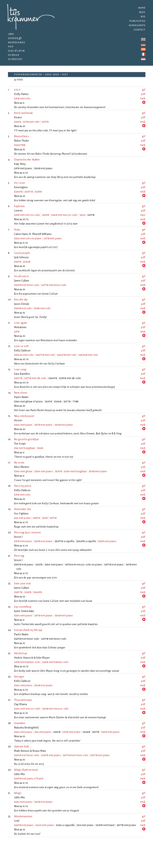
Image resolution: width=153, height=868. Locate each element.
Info (11, 34)
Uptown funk (21, 746)
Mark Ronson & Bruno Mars (30, 751)
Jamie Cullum (22, 281)
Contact (139, 30)
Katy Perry (20, 164)
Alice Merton (22, 467)
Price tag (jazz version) (27, 532)
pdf (143, 94)
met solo (22, 98)
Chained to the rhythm (27, 160)
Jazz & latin (16, 51)
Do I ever (20, 183)
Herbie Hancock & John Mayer (32, 658)
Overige (14, 55)
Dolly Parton (21, 94)
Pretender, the (23, 509)
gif (144, 90)
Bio (143, 16)
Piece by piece (23, 486)
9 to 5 (17, 90)
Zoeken (15, 38)
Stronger (19, 677)
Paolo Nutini (21, 397)
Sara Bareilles (22, 374)
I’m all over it (21, 276)
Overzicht (15, 59)
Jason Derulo (22, 304)
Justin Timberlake (24, 611)
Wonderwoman (23, 816)
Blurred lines (21, 136)
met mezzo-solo (27, 215)
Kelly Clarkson (22, 350)
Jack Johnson (21, 257)
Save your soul (22, 583)
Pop (11, 46)
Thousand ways (23, 700)
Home (142, 8)
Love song (20, 369)
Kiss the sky (21, 300)
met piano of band (29, 779)
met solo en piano (28, 238)
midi (143, 98)
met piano (53, 238)
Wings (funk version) (26, 770)
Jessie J (18, 537)
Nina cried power (24, 416)
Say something (23, 607)
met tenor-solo (26, 285)
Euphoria (19, 206)
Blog (142, 12)
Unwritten (20, 723)
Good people (22, 253)
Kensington (21, 187)
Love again (20, 323)
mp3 (143, 215)
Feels (17, 230)
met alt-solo (35, 378)
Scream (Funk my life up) (28, 630)
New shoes (21, 393)
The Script (20, 444)
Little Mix (19, 774)
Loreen (18, 211)
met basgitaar (25, 448)
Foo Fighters (21, 514)
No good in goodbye (26, 439)
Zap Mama (20, 704)
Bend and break (23, 113)
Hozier (18, 420)
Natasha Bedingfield (26, 728)
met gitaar (23, 471)
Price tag (19, 556)
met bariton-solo (27, 662)
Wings (18, 793)
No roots (19, 463)
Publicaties (137, 21)
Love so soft (21, 346)
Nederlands (17, 42)
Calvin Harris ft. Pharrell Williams (33, 234)
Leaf (17, 821)
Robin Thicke (22, 141)
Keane (18, 117)
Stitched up (21, 653)
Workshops (137, 25)
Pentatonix (20, 327)
